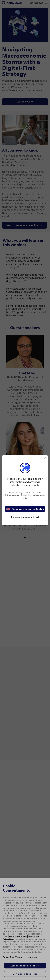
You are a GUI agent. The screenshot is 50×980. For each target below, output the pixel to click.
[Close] (45, 458)
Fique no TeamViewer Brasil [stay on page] (25, 517)
